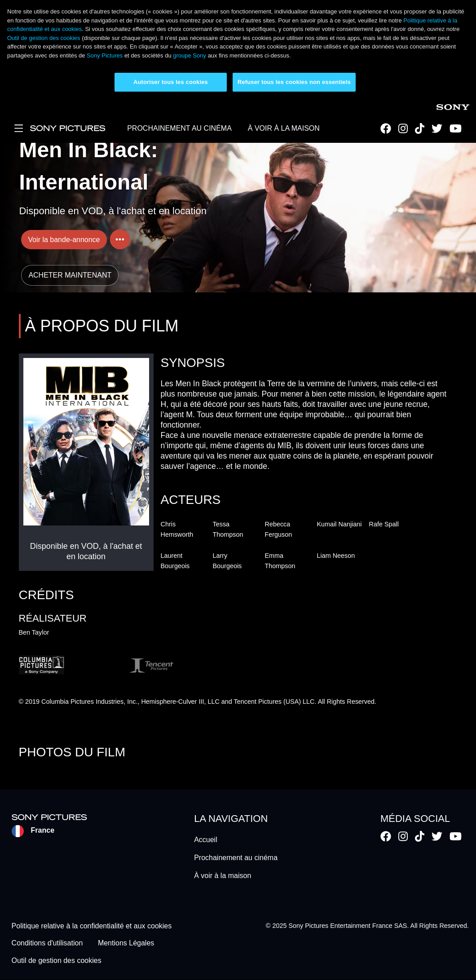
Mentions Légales (126, 943)
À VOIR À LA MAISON (284, 128)
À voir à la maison (223, 876)
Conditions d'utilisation (47, 943)
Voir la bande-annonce (64, 240)
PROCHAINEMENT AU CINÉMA (179, 128)
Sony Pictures (105, 55)
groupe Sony (190, 55)
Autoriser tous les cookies (171, 82)
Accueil (206, 840)
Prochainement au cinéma (236, 858)
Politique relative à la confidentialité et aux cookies (92, 926)
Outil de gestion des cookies (44, 38)
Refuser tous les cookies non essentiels (294, 82)
